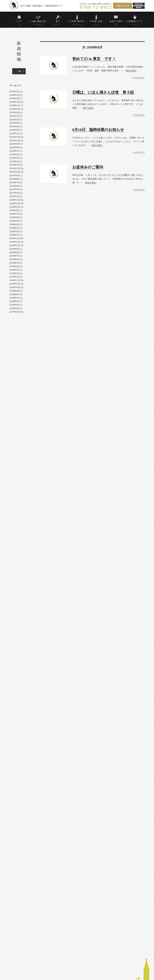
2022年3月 (14, 158)
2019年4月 (14, 266)
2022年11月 (15, 141)
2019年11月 (15, 242)
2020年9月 (14, 210)
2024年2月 (14, 95)
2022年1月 (14, 165)
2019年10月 (15, 245)
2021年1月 (14, 196)
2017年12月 (15, 312)
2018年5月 (14, 305)
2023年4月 (14, 123)
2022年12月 (15, 137)
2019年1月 (14, 277)
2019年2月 (14, 273)
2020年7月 (14, 214)
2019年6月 (14, 259)
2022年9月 (14, 144)
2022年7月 (14, 151)
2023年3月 (14, 126)
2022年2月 (14, 161)
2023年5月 (14, 120)
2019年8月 (14, 252)
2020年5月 (14, 221)
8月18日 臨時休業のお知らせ (98, 130)
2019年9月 (14, 249)
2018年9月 (14, 291)
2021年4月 (14, 186)
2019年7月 (14, 256)
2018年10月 (15, 287)
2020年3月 (14, 228)
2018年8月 (14, 294)
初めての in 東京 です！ (94, 59)
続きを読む (131, 71)
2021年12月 (15, 168)
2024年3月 (14, 92)
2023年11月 (15, 105)
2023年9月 (14, 113)
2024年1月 (14, 98)
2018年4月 (14, 308)
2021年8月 (14, 179)
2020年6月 (14, 217)
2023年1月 (14, 133)
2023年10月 (15, 109)
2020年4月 (14, 224)
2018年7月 (14, 298)
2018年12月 (15, 280)
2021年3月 (14, 189)
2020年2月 (14, 231)
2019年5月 (14, 263)
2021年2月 (14, 193)
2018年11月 (15, 284)
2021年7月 (14, 182)
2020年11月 (15, 203)
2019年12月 (15, 238)
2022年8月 (14, 147)
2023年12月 (15, 102)
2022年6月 (14, 154)
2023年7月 (14, 116)
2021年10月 (15, 172)
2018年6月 (14, 301)
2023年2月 (14, 130)
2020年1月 (14, 235)
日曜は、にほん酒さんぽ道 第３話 (103, 92)
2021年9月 (14, 175)
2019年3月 (14, 270)
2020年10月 (15, 207)
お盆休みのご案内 (88, 167)
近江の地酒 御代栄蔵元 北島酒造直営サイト (42, 6)
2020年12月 (15, 200)
